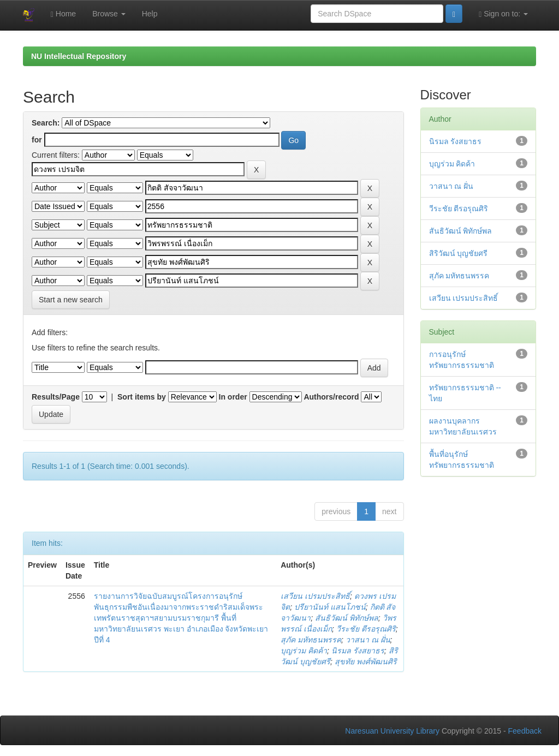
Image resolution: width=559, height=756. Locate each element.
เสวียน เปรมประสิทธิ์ (315, 596)
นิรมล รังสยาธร (358, 651)
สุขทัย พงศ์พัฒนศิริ (366, 662)
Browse (109, 14)
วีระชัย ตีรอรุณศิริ (366, 629)
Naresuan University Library (392, 731)
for (37, 140)
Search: (46, 123)
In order (233, 397)
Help (150, 14)
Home (63, 14)
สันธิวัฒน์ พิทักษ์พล (347, 618)
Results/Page (56, 397)
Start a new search (71, 300)
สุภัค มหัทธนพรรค (311, 640)
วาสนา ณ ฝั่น (368, 640)
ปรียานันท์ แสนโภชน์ (330, 607)
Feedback (525, 731)
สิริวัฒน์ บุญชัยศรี (459, 253)
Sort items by (142, 397)
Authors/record (331, 397)
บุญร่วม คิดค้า (304, 651)
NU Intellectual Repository (79, 56)
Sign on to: (503, 14)
